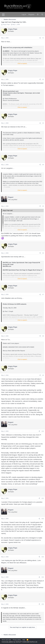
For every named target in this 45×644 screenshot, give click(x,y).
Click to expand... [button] (23, 63)
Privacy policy (17, 640)
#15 (43, 604)
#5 (43, 206)
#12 (43, 519)
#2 (43, 79)
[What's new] (38, 15)
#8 (43, 336)
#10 (43, 431)
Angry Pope (6, 24)
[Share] (40, 38)
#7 (43, 294)
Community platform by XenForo (20, 642)
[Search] (42, 15)
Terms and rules (6, 640)
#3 (43, 123)
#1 (43, 38)
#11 (43, 498)
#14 (43, 577)
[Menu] (3, 15)
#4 (43, 165)
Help (24, 640)
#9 (43, 375)
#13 (43, 557)
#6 (43, 253)
